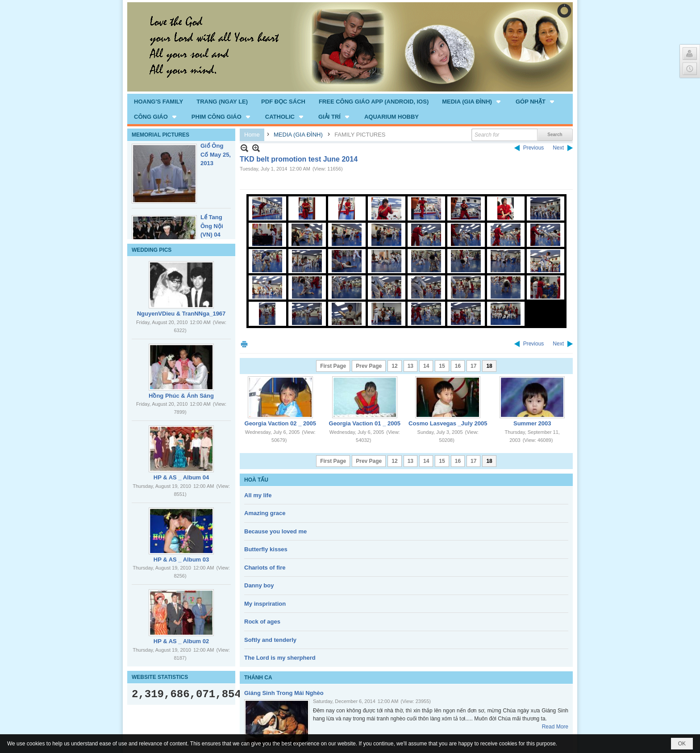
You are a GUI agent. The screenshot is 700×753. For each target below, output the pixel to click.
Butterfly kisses (266, 549)
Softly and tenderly (270, 640)
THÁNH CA (258, 678)
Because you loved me (275, 531)
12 (394, 366)
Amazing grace (265, 513)
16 (458, 366)
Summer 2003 (532, 423)
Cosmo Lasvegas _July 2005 (448, 423)
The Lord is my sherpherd (280, 658)
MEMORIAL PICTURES (160, 135)
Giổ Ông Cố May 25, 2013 (216, 154)
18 (489, 366)
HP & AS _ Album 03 (181, 560)
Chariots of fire (265, 568)
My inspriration (265, 604)
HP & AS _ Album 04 (181, 477)
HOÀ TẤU (256, 480)
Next (558, 148)
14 (426, 366)
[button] (472, 101)
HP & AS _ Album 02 (181, 641)
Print (244, 344)
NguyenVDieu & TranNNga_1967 (181, 314)
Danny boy (259, 585)
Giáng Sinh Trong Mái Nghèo (284, 693)
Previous (534, 148)
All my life (258, 495)
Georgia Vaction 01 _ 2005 (365, 423)
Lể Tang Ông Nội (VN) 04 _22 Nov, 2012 (212, 235)
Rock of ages (262, 622)
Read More (555, 727)
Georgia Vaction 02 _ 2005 (280, 423)
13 (410, 366)
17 (473, 366)
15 (442, 366)
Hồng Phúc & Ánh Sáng (181, 396)
